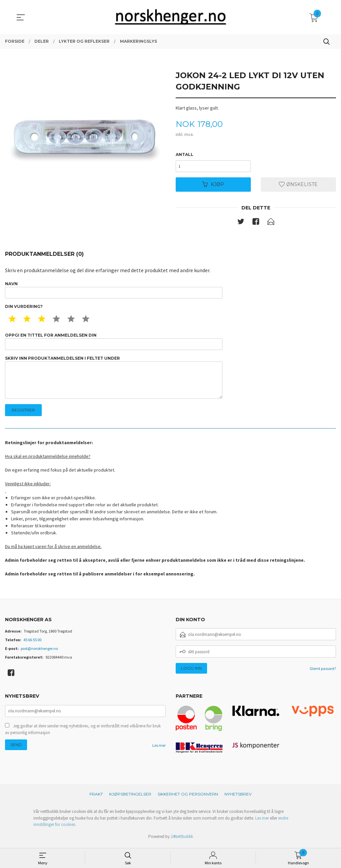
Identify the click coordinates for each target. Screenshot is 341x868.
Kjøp (213, 185)
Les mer (159, 749)
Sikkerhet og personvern (188, 797)
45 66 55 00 (32, 643)
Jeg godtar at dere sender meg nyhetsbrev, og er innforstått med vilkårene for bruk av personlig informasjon (83, 733)
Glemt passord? (323, 671)
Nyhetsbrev (238, 797)
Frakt (96, 797)
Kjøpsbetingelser (130, 797)
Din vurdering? (24, 308)
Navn (114, 291)
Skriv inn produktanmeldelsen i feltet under (114, 380)
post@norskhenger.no (39, 651)
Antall (185, 154)
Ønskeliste (298, 185)
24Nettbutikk (182, 839)
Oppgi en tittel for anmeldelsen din (114, 343)
